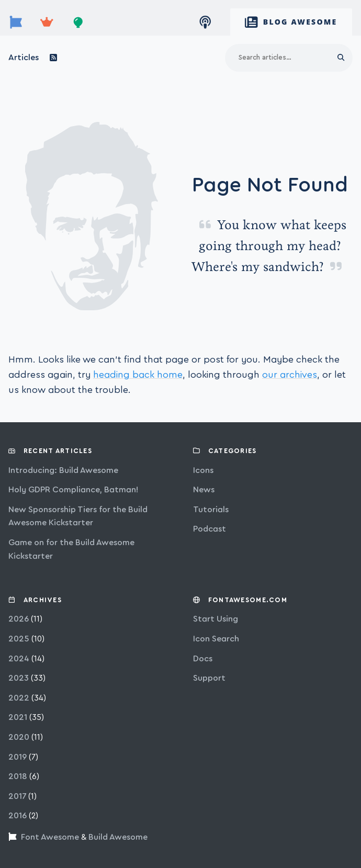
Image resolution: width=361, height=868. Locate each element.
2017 (17, 796)
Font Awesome (50, 837)
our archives (290, 375)
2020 (19, 737)
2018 (18, 776)
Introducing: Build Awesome (63, 470)
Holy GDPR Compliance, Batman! (74, 490)
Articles (24, 58)
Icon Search (216, 639)
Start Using (216, 619)
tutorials (211, 510)
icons (203, 470)
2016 (18, 816)
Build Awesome (118, 837)
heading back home (138, 375)
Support (209, 678)
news (204, 490)
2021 (18, 717)
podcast (210, 529)
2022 (19, 698)
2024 (19, 659)
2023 (19, 678)
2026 (19, 619)
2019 (18, 757)
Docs (203, 659)
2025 (19, 639)
